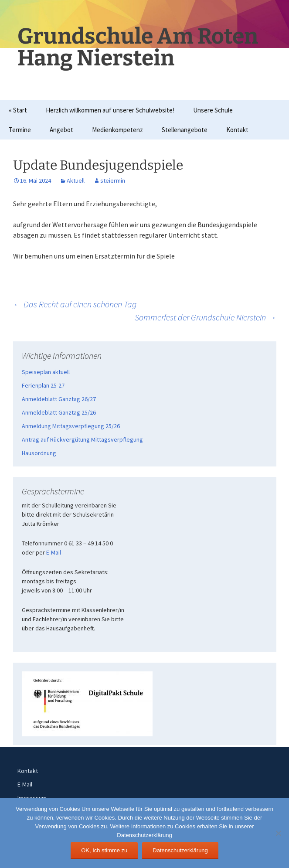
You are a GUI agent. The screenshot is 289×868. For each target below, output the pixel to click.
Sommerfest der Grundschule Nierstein (206, 317)
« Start (18, 110)
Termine (20, 130)
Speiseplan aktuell (46, 372)
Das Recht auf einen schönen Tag (75, 304)
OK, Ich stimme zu (104, 850)
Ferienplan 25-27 (43, 385)
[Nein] (278, 833)
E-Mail (54, 552)
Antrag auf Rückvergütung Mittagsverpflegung (82, 439)
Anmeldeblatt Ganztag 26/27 (59, 399)
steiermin (113, 180)
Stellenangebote (185, 130)
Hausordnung (39, 453)
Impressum (32, 798)
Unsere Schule (213, 110)
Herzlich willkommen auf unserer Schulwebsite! (110, 110)
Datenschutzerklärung (180, 850)
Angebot (61, 130)
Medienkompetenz (117, 130)
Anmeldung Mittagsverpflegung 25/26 (71, 426)
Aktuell (76, 180)
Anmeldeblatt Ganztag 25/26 (59, 412)
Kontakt (237, 130)
